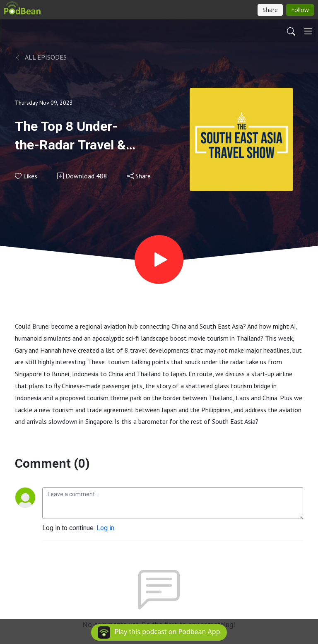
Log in (105, 528)
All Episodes (41, 57)
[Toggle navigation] (308, 31)
